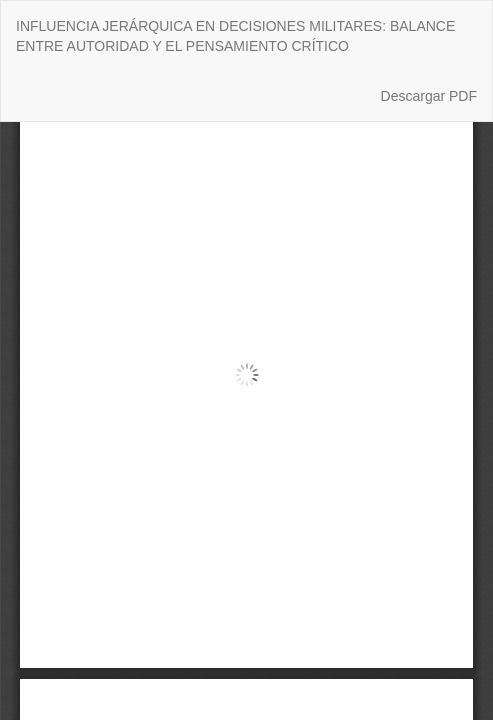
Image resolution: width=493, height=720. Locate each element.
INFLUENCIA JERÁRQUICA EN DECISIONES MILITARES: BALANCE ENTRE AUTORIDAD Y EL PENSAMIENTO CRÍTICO (235, 36)
